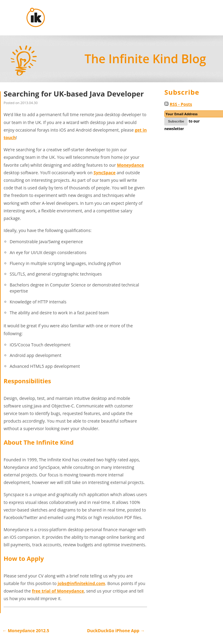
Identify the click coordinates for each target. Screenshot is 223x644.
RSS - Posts (181, 104)
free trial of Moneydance (58, 591)
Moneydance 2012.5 (26, 631)
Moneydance (131, 165)
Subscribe (176, 121)
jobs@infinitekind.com (81, 583)
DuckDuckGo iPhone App (116, 631)
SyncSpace (105, 173)
